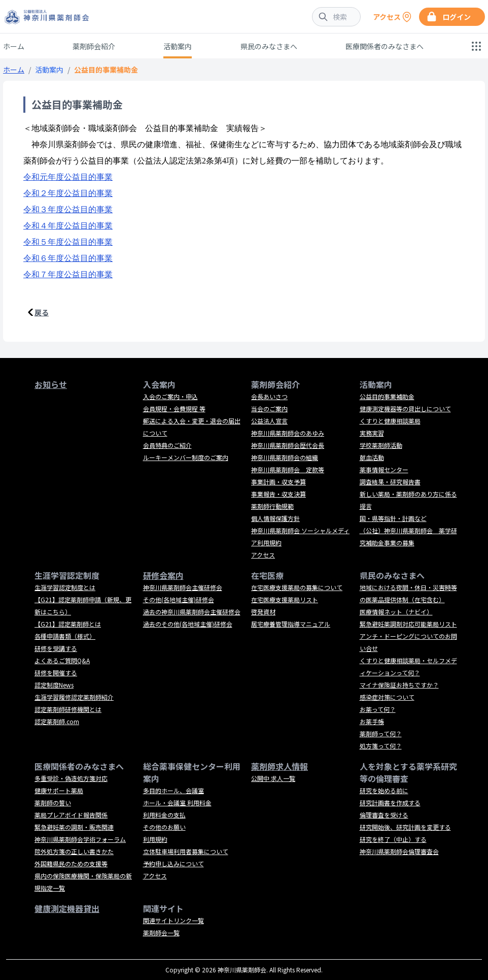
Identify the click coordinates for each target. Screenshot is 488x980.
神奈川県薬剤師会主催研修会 (183, 587)
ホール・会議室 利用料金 (177, 803)
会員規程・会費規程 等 (174, 409)
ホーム (14, 46)
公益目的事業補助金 (387, 396)
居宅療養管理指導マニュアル (291, 624)
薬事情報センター (384, 469)
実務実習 (372, 433)
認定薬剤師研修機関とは (68, 709)
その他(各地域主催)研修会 (179, 599)
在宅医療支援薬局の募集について (297, 587)
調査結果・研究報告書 (390, 482)
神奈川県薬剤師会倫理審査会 (399, 851)
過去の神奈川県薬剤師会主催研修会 (192, 612)
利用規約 (155, 839)
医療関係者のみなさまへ (385, 46)
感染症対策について (387, 697)
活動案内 (178, 46)
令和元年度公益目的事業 (68, 177)
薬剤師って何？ (381, 733)
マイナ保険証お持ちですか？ (399, 685)
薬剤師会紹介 (94, 46)
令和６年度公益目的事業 (68, 258)
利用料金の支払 (164, 815)
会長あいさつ (269, 396)
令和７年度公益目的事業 (68, 274)
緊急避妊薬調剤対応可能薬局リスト (408, 624)
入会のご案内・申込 (170, 396)
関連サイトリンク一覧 (173, 920)
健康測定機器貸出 (67, 908)
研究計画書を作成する (390, 803)
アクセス (263, 555)
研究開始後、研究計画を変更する (405, 827)
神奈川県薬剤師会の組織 (285, 457)
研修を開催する (56, 673)
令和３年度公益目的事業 (68, 209)
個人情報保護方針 (275, 518)
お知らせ (51, 384)
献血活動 (372, 457)
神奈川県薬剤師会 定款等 (288, 469)
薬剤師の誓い (53, 803)
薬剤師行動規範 (272, 506)
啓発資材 (263, 612)
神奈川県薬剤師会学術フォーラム (80, 839)
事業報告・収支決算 (278, 494)
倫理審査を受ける (384, 815)
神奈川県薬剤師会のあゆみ (288, 433)
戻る (42, 312)
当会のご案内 (269, 409)
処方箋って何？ (381, 746)
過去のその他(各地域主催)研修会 (188, 624)
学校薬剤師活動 (381, 445)
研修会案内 (163, 575)
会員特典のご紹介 (167, 445)
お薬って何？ (378, 709)
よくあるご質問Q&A (62, 660)
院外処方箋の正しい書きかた (74, 851)
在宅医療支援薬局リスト (285, 599)
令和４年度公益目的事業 (68, 226)
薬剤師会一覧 (161, 933)
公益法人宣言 (269, 421)
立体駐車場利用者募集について (186, 851)
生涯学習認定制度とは (65, 587)
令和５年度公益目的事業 (68, 242)
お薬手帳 (372, 721)
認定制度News (54, 685)
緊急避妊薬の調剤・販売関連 (74, 827)
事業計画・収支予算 (278, 482)
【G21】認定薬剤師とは (68, 624)
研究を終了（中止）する (393, 839)
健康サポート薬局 (59, 790)
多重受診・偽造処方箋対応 (71, 778)
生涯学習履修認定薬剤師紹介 (74, 697)
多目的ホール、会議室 (173, 790)
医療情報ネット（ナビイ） (396, 612)
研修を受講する (56, 648)
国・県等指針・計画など (393, 518)
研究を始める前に (384, 790)
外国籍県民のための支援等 (71, 863)
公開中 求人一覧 (273, 778)
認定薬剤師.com (57, 721)
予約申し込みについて (173, 863)
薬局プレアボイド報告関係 (71, 815)
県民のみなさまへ (269, 46)
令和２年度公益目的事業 (68, 193)
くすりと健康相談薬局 (390, 421)
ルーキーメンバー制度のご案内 (186, 457)
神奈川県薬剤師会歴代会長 (288, 445)
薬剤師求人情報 (280, 766)
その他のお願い (164, 827)
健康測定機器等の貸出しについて (405, 409)
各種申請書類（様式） (65, 636)
